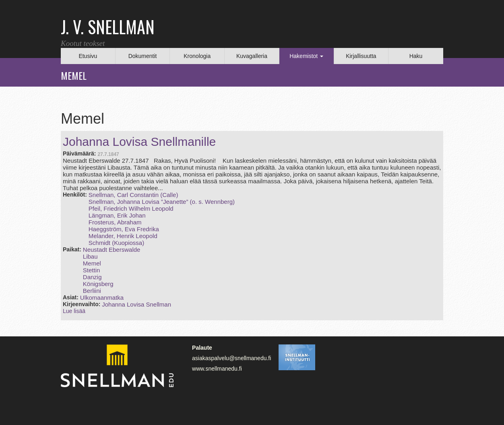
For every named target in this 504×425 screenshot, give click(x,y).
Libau (90, 256)
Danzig (92, 277)
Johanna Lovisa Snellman (136, 304)
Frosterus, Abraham (115, 222)
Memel (92, 263)
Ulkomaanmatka (102, 297)
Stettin (92, 270)
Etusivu (88, 56)
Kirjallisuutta (361, 56)
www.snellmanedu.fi (217, 369)
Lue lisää (74, 311)
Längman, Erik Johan (117, 215)
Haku (416, 56)
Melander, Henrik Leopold (123, 236)
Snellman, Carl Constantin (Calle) (133, 195)
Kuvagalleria (252, 56)
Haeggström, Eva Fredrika (124, 229)
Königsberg (98, 284)
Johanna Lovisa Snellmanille (139, 142)
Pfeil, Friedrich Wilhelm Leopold (131, 208)
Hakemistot (306, 56)
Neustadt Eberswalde (112, 250)
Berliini (92, 291)
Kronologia (197, 56)
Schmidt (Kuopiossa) (116, 243)
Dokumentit (143, 56)
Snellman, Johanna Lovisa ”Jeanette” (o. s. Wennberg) (162, 202)
